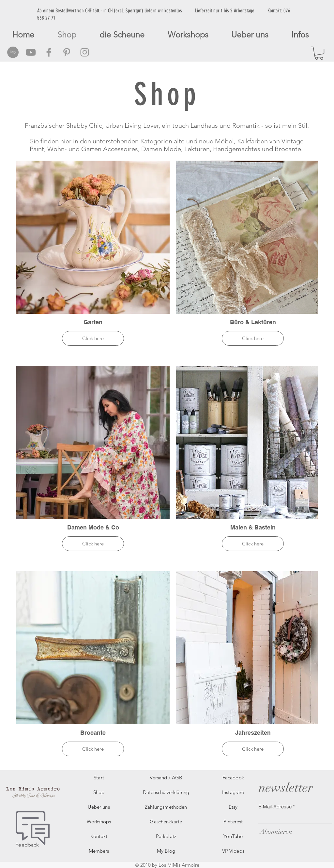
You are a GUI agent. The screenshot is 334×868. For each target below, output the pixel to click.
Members (99, 851)
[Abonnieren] (275, 832)
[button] (319, 53)
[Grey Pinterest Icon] (67, 52)
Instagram (233, 792)
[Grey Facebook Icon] (49, 52)
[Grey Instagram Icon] (85, 52)
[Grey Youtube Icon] (31, 52)
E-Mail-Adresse (275, 807)
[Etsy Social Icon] (13, 52)
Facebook (233, 778)
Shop (99, 792)
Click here (93, 338)
